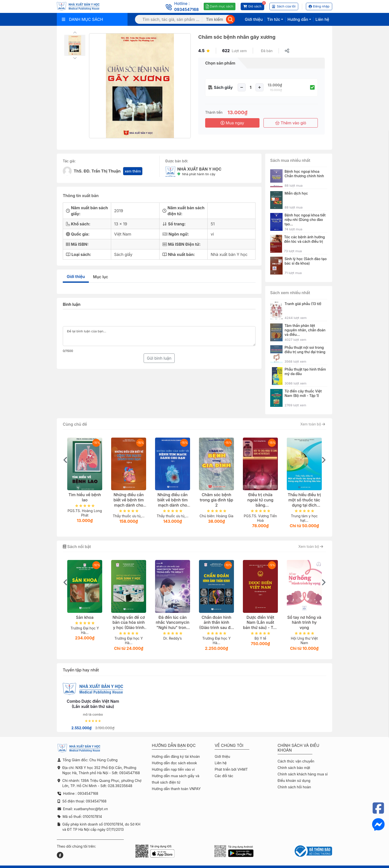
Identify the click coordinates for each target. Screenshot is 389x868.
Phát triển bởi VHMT (231, 769)
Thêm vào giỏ (291, 123)
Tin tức (274, 19)
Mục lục (101, 277)
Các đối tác (224, 776)
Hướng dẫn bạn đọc (174, 746)
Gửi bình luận (159, 358)
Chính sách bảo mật (294, 768)
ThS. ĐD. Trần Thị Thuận (97, 171)
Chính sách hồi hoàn (294, 787)
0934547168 (186, 9)
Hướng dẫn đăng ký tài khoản (176, 756)
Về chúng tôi (229, 746)
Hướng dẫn (298, 19)
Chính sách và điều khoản (298, 748)
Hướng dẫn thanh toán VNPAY (176, 789)
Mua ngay (232, 123)
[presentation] (65, 460)
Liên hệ (322, 19)
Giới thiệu (254, 19)
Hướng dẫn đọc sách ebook (174, 763)
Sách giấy (223, 87)
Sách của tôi (284, 6)
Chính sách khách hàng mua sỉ (303, 774)
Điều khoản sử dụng (294, 781)
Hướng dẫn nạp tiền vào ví (173, 769)
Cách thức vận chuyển (296, 761)
